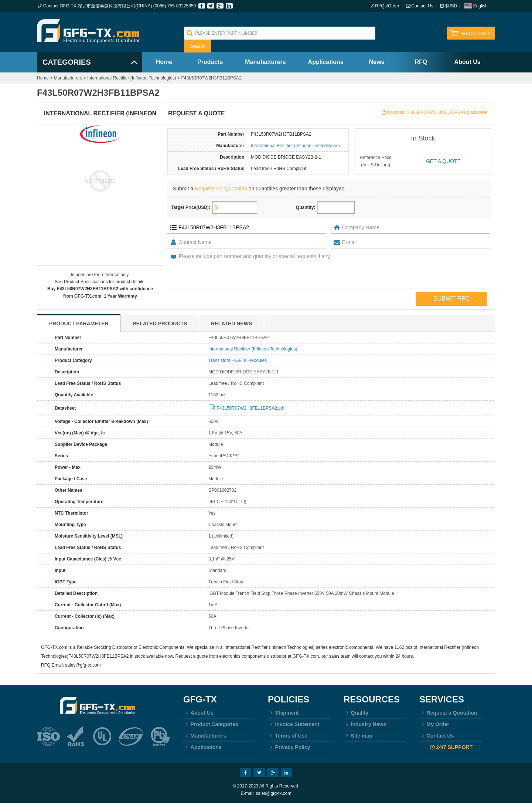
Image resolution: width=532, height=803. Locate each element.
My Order (434, 724)
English (480, 6)
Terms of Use (288, 736)
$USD (451, 6)
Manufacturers (265, 62)
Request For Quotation (221, 189)
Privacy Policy (289, 747)
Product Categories (211, 724)
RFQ (421, 62)
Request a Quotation (448, 713)
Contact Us (422, 6)
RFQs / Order (477, 33)
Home (164, 62)
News (377, 62)
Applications (326, 62)
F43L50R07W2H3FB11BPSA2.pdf (250, 408)
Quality (356, 713)
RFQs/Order (387, 6)
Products (210, 62)
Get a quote (443, 161)
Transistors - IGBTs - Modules (238, 360)
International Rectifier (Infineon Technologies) (132, 78)
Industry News (365, 724)
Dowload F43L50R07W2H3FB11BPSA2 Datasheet (437, 112)
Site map (358, 736)
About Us (468, 62)
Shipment (283, 713)
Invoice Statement (294, 724)
